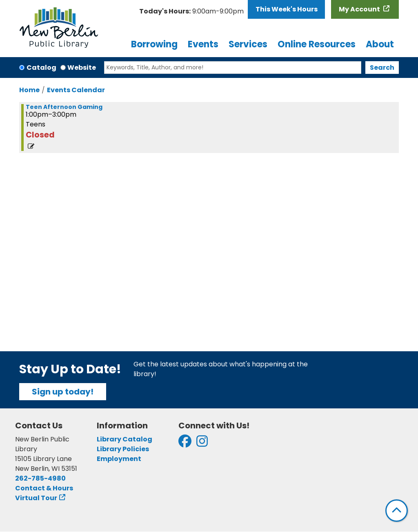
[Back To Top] (397, 511)
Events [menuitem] (203, 44)
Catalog (41, 68)
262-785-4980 (40, 478)
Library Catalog (125, 439)
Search (382, 68)
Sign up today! (63, 392)
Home (29, 90)
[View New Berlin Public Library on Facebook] (185, 444)
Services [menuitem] (248, 44)
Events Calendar (76, 90)
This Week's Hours (287, 9)
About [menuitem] (380, 44)
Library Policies (123, 449)
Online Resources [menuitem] (317, 44)
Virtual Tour (36, 498)
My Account (360, 9)
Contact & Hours (44, 488)
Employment (119, 459)
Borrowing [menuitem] (154, 44)
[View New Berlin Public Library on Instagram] (202, 444)
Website (82, 68)
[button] (191, 11)
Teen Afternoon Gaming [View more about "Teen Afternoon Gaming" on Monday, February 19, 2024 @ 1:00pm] (64, 107)
